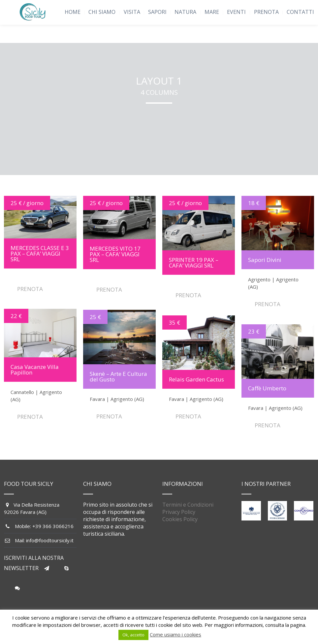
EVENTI (236, 12)
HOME (73, 12)
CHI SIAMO (102, 12)
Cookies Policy (180, 519)
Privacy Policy (179, 512)
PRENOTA (266, 12)
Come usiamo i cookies (175, 634)
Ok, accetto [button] (133, 635)
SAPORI (157, 12)
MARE (212, 12)
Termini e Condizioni (188, 505)
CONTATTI (300, 12)
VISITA (132, 12)
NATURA (185, 12)
